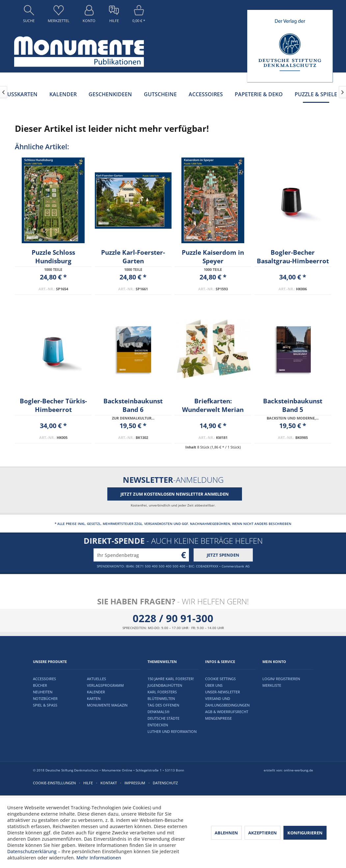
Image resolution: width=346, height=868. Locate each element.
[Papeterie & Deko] (259, 94)
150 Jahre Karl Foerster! (171, 679)
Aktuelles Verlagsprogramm (105, 682)
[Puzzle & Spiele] (316, 94)
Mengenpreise (218, 718)
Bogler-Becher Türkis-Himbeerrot (53, 405)
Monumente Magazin (107, 705)
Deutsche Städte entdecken (163, 722)
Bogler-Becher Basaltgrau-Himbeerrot (293, 257)
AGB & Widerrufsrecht (227, 712)
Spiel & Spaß (45, 705)
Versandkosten (158, 524)
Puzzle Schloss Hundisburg (53, 257)
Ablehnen (226, 833)
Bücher (40, 685)
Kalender (96, 692)
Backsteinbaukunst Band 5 (293, 405)
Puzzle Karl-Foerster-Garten (133, 257)
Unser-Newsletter (223, 692)
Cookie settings (220, 679)
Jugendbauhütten (165, 685)
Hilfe (88, 783)
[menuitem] (29, 15)
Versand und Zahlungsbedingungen (227, 702)
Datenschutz (165, 783)
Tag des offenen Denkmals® (163, 708)
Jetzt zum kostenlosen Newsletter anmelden (175, 494)
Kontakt (109, 783)
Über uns (214, 685)
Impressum (135, 783)
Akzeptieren (263, 833)
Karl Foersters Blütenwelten (162, 695)
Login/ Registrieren (281, 679)
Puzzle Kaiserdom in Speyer (213, 257)
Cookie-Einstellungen (54, 783)
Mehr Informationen (99, 858)
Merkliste (272, 685)
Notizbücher (45, 698)
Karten (94, 698)
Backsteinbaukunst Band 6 (133, 405)
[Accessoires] (206, 94)
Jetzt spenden (223, 555)
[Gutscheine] (160, 94)
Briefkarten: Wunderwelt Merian (213, 405)
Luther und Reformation (172, 731)
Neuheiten (43, 692)
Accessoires (44, 679)
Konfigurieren (305, 833)
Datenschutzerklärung (32, 851)
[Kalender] (63, 94)
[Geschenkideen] (110, 94)
